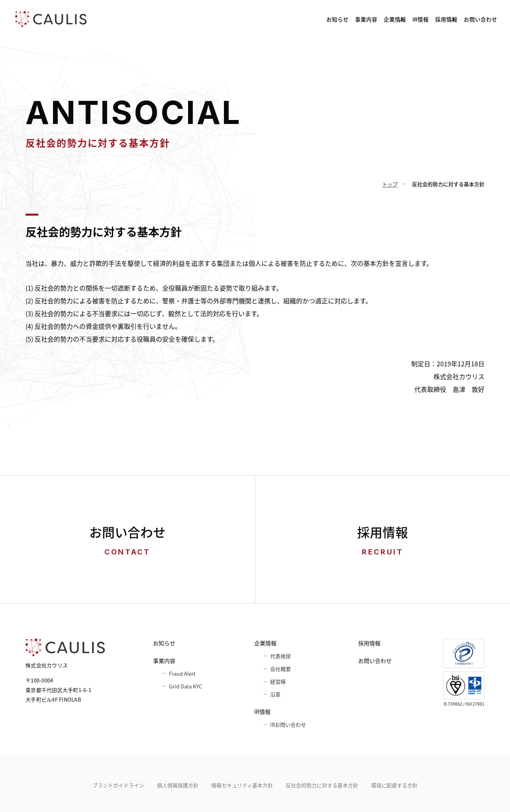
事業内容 (275, 19)
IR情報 (370, 19)
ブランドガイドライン (118, 785)
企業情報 (324, 19)
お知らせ (230, 19)
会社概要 (280, 669)
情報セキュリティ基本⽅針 (242, 785)
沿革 (275, 694)
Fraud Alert (182, 673)
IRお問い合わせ (288, 725)
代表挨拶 (280, 656)
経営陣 (278, 681)
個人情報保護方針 (178, 785)
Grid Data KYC (185, 686)
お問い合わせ (472, 19)
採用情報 (416, 19)
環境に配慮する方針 (394, 785)
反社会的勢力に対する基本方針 (322, 785)
